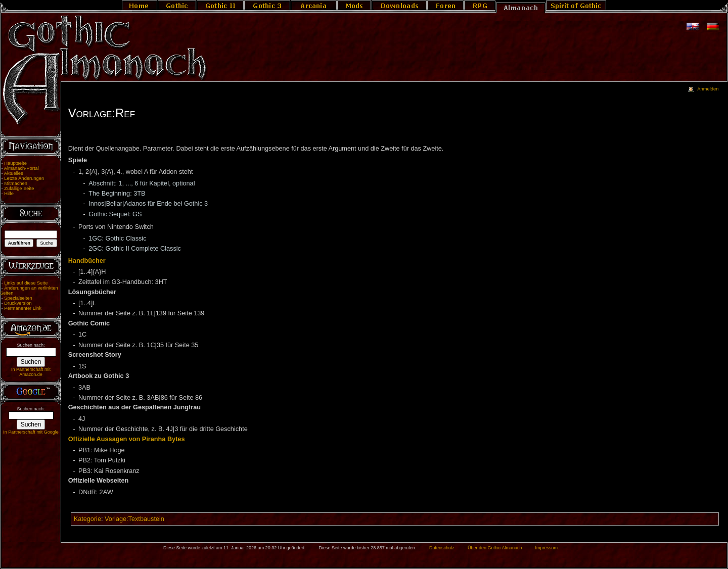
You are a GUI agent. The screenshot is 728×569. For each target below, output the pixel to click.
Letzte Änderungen (24, 178)
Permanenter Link (23, 308)
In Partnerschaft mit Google (31, 432)
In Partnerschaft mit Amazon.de (31, 372)
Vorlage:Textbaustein (134, 519)
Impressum (546, 548)
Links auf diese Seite (26, 283)
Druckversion (18, 303)
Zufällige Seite (19, 188)
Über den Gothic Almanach (495, 548)
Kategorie (87, 519)
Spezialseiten (18, 298)
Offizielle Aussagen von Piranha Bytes (127, 439)
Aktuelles (14, 173)
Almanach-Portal (21, 168)
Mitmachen (16, 183)
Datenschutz (442, 548)
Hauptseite (15, 163)
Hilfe (9, 194)
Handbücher (87, 261)
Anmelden (708, 89)
